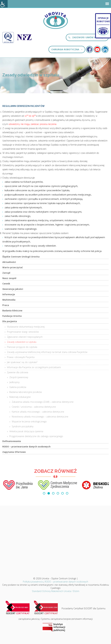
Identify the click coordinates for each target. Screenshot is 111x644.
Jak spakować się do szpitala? (22, 362)
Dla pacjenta (10, 321)
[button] (44, 493)
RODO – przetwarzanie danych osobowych (26, 447)
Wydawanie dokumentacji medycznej (26, 327)
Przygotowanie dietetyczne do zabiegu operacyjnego (36, 436)
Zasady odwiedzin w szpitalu (22, 342)
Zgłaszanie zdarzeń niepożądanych (25, 337)
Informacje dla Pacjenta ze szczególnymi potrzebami (34, 367)
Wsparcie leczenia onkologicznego (29, 421)
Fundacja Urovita (12, 316)
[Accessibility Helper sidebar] (4, 4)
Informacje (9, 294)
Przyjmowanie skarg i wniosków (23, 332)
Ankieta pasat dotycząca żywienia (26, 431)
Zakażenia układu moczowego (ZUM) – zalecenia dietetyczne (43, 402)
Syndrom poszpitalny (23, 426)
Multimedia (9, 300)
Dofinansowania (12, 441)
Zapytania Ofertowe (14, 452)
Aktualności (9, 262)
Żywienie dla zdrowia (18, 372)
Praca (6, 305)
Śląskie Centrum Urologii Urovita (21, 257)
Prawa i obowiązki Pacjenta (21, 357)
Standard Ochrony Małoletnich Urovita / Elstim (56, 591)
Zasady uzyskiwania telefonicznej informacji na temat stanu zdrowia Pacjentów (47, 352)
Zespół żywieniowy (19, 377)
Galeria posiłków (18, 387)
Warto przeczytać (13, 267)
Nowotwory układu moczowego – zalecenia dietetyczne (40, 417)
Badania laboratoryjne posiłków (26, 392)
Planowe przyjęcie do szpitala (22, 347)
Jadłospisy (14, 382)
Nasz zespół (9, 278)
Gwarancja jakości (13, 289)
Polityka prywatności (33, 582)
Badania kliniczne (12, 311)
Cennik (6, 284)
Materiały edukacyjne (20, 397)
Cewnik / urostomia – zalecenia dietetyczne (34, 407)
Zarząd (6, 273)
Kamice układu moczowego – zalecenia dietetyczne (38, 412)
